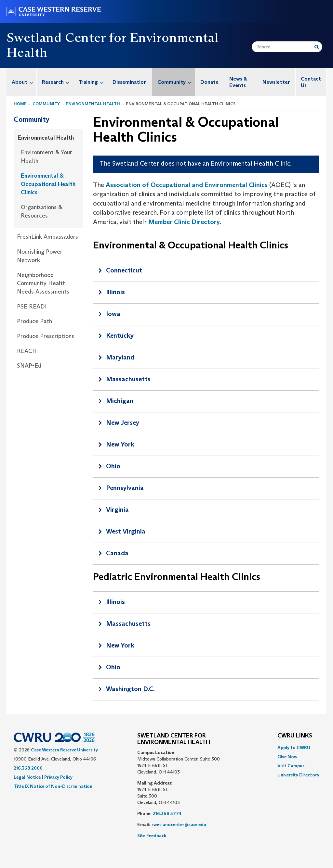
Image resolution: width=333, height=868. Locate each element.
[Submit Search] (317, 47)
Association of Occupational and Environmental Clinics (187, 185)
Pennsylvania (125, 488)
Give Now (287, 757)
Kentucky (120, 335)
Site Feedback (152, 836)
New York (120, 444)
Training (93, 82)
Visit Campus (291, 766)
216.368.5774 (167, 813)
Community (176, 82)
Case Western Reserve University (64, 750)
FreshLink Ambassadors (47, 237)
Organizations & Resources (41, 211)
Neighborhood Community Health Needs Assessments (43, 283)
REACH (27, 351)
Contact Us (311, 82)
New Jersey (123, 422)
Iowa (113, 314)
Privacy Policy (58, 777)
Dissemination (130, 82)
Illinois (115, 292)
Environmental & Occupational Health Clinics (48, 184)
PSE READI (32, 307)
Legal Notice (27, 777)
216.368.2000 (28, 768)
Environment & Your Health (47, 157)
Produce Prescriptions (46, 336)
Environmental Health (93, 104)
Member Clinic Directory (184, 222)
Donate (209, 82)
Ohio (113, 466)
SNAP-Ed (29, 366)
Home (20, 104)
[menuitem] (22, 82)
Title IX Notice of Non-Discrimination (53, 786)
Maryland (120, 357)
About (24, 82)
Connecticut (124, 270)
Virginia (117, 509)
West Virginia (126, 531)
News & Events (238, 82)
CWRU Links (295, 736)
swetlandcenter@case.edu (179, 824)
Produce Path (34, 321)
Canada (117, 553)
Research (57, 82)
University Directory (298, 775)
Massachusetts (128, 379)
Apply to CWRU (294, 748)
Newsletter (276, 82)
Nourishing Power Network (40, 256)
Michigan (120, 401)
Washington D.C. (130, 689)
